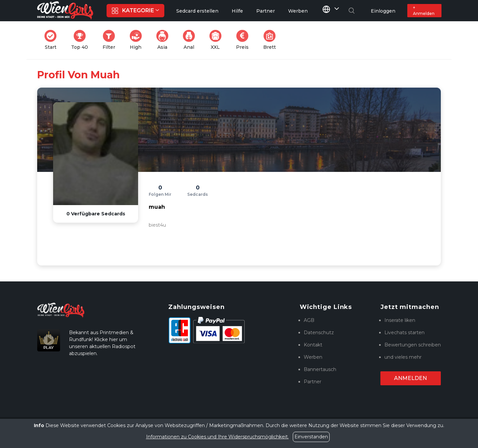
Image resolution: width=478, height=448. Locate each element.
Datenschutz (319, 333)
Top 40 (81, 40)
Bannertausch (320, 369)
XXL (217, 40)
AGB (309, 320)
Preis (244, 40)
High (138, 40)
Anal (191, 40)
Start (52, 40)
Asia (164, 40)
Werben (313, 357)
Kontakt (313, 345)
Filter (111, 40)
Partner (313, 382)
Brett (272, 40)
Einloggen (383, 11)
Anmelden (410, 378)
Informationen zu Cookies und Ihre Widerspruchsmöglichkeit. (217, 437)
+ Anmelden (424, 10)
